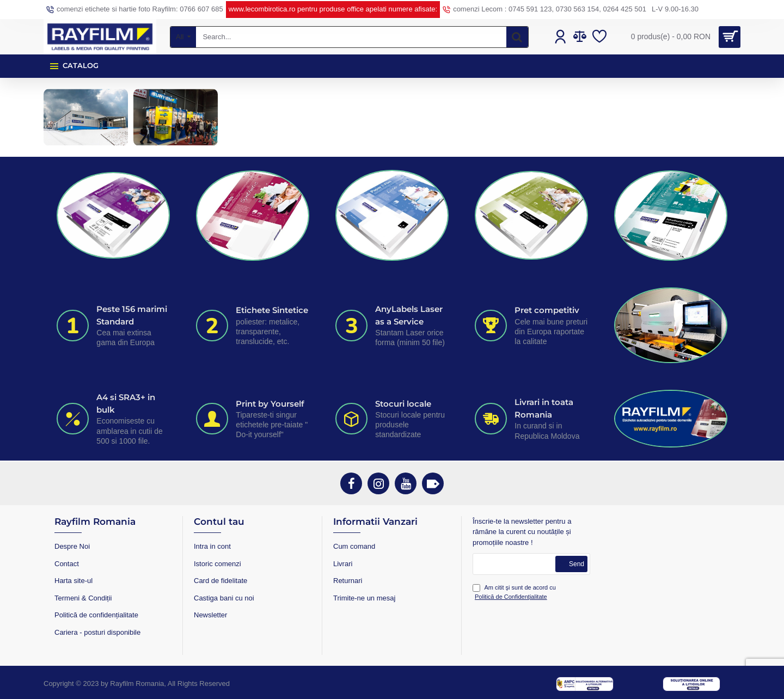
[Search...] (517, 37)
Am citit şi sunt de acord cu (514, 593)
